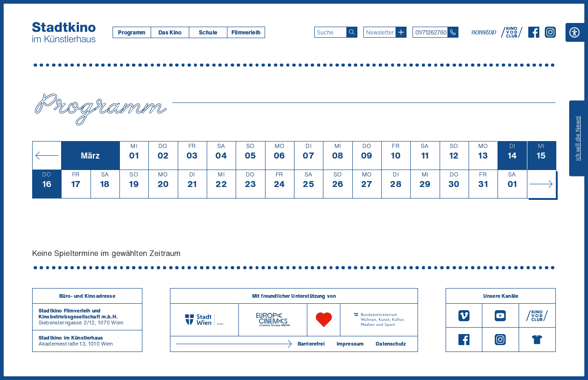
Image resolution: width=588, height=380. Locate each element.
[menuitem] (132, 32)
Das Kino (170, 32)
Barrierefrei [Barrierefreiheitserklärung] (311, 344)
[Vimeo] (464, 315)
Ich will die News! (578, 138)
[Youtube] (500, 315)
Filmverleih (246, 32)
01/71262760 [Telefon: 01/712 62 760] (431, 32)
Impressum (350, 344)
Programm (132, 32)
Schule (208, 32)
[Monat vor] (541, 184)
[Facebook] (534, 35)
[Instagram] (550, 35)
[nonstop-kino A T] (485, 32)
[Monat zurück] (47, 155)
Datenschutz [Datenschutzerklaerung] (391, 344)
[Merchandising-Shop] (537, 340)
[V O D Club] (512, 35)
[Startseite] (64, 32)
